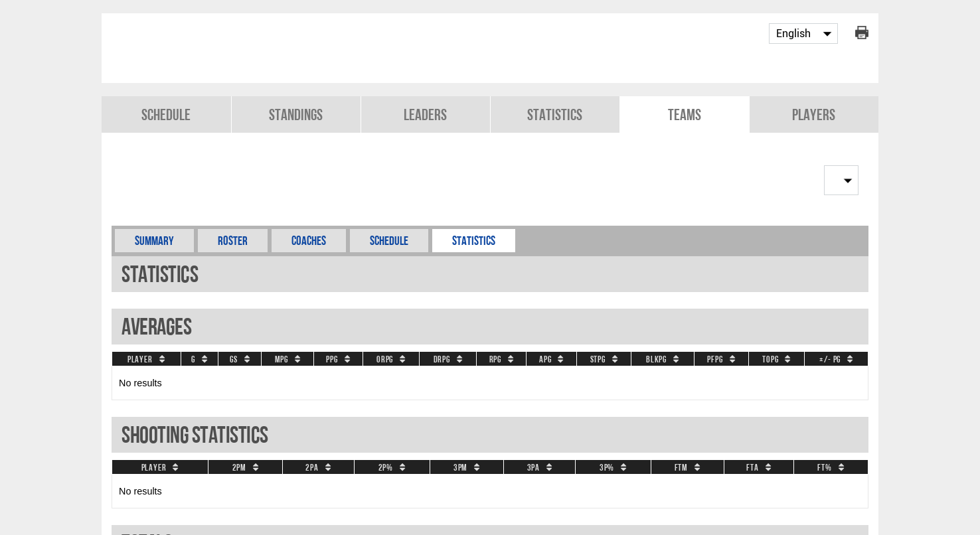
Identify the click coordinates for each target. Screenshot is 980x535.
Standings (296, 115)
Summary (154, 241)
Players (814, 115)
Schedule (166, 115)
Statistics (555, 115)
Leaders (425, 115)
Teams (685, 115)
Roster (233, 241)
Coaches (309, 241)
